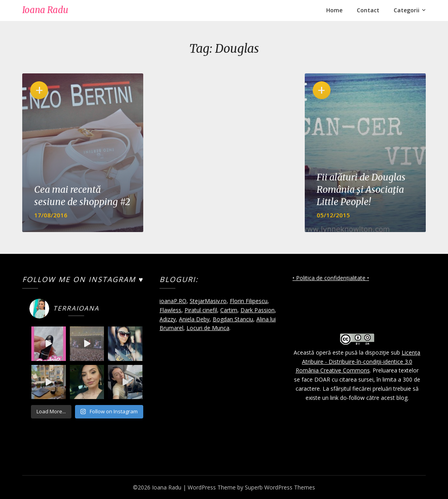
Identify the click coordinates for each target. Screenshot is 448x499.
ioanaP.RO (173, 301)
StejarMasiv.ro (208, 301)
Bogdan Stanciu (233, 319)
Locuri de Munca (208, 328)
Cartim (229, 310)
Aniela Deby (194, 319)
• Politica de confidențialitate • (331, 278)
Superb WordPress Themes (280, 487)
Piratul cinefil (201, 310)
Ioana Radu (45, 10)
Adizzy (168, 319)
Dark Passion (258, 310)
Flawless (170, 310)
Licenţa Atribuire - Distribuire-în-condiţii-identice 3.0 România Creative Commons (358, 362)
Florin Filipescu (249, 301)
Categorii (407, 10)
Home (334, 10)
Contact (368, 10)
